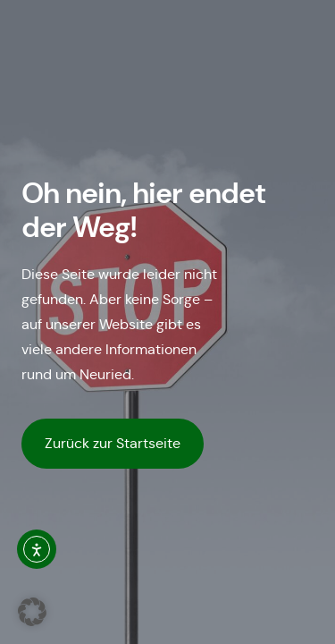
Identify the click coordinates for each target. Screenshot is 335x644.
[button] (32, 612)
